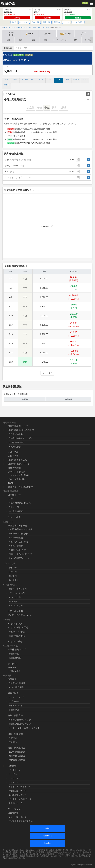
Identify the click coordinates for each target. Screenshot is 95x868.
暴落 (46, 40)
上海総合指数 (14, 671)
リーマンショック (17, 697)
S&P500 (12, 667)
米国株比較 (47, 22)
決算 (21, 40)
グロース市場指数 (16, 479)
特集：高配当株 (15, 715)
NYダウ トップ (15, 624)
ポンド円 (13, 576)
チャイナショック (17, 706)
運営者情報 (13, 813)
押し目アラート (84, 34)
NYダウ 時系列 (15, 642)
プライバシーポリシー (19, 817)
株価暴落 (12, 679)
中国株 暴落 (14, 710)
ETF (75, 40)
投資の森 (8, 4)
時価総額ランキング (18, 791)
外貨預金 (13, 738)
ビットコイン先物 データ (20, 799)
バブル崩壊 (14, 701)
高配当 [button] (47, 34)
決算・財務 (24, 79)
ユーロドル (14, 580)
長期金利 (57, 22)
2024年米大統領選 (17, 752)
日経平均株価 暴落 (17, 683)
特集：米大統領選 (16, 748)
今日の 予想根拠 (16, 538)
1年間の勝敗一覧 (16, 442)
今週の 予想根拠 (16, 546)
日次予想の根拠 (16, 434)
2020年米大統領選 (17, 756)
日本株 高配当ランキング (20, 720)
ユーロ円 (13, 572)
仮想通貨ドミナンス (18, 795)
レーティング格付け (61, 40)
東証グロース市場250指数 (20, 487)
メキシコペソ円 (16, 606)
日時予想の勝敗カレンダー (21, 438)
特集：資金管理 (15, 734)
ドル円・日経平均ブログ (20, 615)
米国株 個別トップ (17, 649)
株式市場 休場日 (16, 511)
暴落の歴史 (13, 693)
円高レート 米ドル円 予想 (20, 554)
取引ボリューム (16, 803)
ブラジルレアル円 (17, 593)
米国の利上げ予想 (17, 636)
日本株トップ (11, 34)
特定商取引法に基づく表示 (21, 821)
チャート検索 (14, 517)
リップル (13, 774)
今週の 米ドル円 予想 (18, 542)
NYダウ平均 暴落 (16, 687)
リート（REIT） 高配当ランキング (24, 728)
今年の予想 (13, 456)
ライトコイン (15, 782)
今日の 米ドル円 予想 (18, 534)
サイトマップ (14, 809)
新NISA (29, 34)
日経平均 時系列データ (19, 464)
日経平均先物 (14, 468)
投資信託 (13, 742)
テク (59, 79)
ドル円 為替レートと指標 (20, 529)
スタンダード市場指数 (18, 475)
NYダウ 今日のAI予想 (18, 627)
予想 (33, 40)
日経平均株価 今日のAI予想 (21, 430)
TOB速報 (65, 34)
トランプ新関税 (78, 22)
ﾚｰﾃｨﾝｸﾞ (32, 79)
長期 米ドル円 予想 (17, 550)
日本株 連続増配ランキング (21, 503)
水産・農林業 (18, 55)
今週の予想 (13, 452)
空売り (6, 85)
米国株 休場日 (15, 658)
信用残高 (76, 79)
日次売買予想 (15, 447)
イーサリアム (15, 778)
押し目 (85, 3)
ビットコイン (15, 770)
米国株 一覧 (14, 654)
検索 (11, 499)
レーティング (24, 22)
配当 (8, 40)
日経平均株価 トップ (18, 426)
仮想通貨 (12, 766)
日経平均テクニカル (17, 460)
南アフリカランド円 (18, 589)
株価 (7, 79)
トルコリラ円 (15, 597)
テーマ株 (66, 22)
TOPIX (11, 483)
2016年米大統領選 (17, 760)
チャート (85, 79)
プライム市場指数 (16, 472)
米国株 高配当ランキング (20, 724)
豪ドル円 (13, 568)
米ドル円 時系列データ (19, 558)
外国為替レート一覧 (17, 526)
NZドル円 (13, 602)
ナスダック (13, 664)
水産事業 (29, 55)
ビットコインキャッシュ (20, 787)
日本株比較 (36, 22)
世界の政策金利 (15, 611)
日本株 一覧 (14, 507)
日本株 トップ (15, 495)
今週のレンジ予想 (17, 632)
